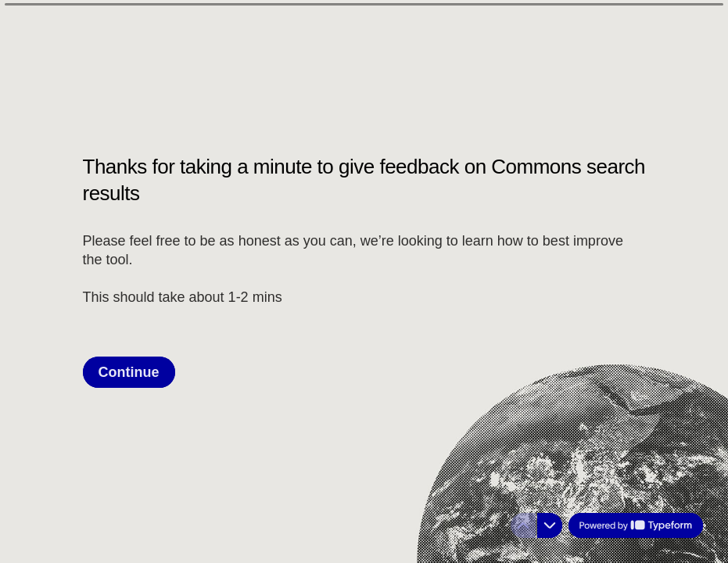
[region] (153, 503)
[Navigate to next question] (550, 525)
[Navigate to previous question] (523, 525)
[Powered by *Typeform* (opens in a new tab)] (636, 525)
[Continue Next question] (129, 371)
